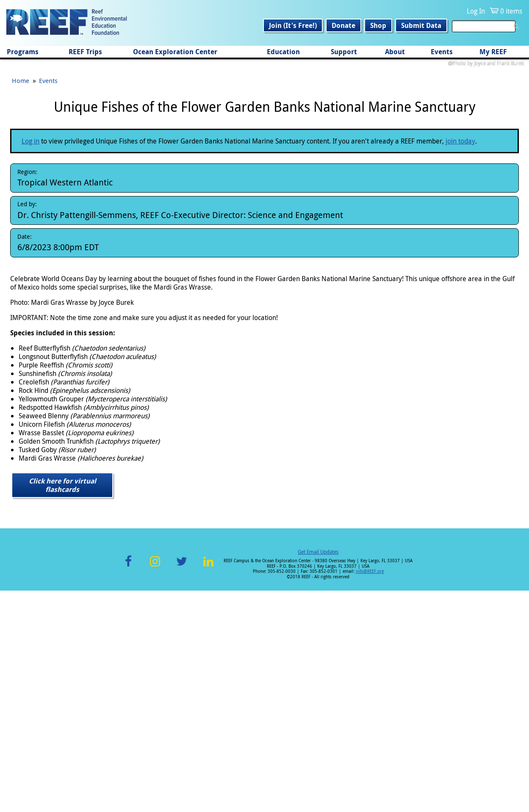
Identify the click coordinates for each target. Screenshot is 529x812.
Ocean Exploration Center (175, 52)
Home (21, 302)
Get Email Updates (318, 773)
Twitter (182, 788)
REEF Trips (85, 52)
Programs (23, 52)
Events (442, 52)
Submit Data (421, 25)
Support (344, 52)
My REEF (493, 52)
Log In (476, 11)
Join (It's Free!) (293, 25)
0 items (511, 11)
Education (283, 52)
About (395, 52)
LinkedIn (209, 788)
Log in (30, 362)
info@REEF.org (370, 793)
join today (460, 362)
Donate (343, 25)
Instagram (155, 788)
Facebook (128, 788)
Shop (378, 25)
